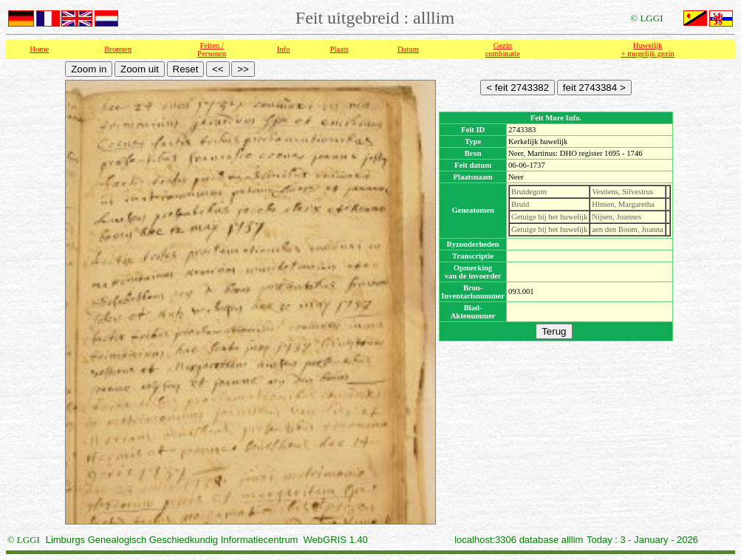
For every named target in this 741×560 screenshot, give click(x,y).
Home (39, 49)
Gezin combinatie (503, 49)
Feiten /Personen (212, 49)
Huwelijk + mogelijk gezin (648, 49)
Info (284, 49)
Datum (408, 49)
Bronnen (118, 49)
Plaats (339, 49)
